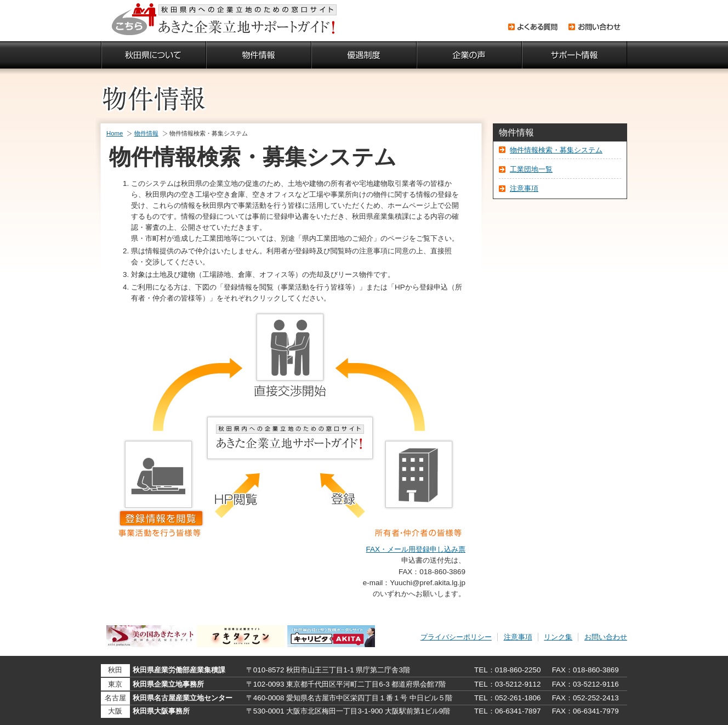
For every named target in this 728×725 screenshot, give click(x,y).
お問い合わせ (606, 637)
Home (115, 133)
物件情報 (146, 133)
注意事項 (524, 188)
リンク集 (558, 637)
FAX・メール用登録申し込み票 (416, 549)
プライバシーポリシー (456, 637)
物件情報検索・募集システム (556, 150)
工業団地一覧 (531, 169)
